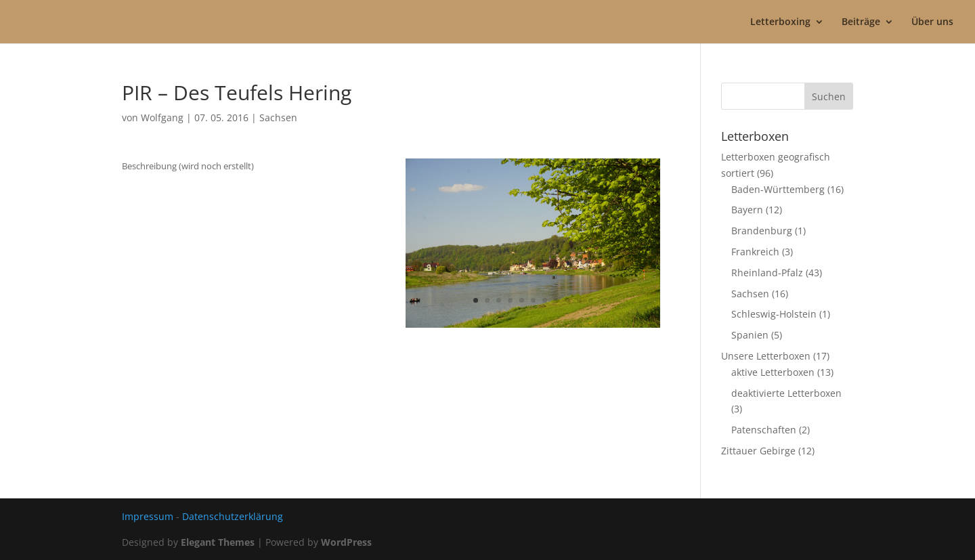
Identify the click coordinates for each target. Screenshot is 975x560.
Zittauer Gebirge (758, 451)
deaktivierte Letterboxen (786, 393)
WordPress (346, 542)
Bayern (747, 210)
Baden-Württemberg (778, 189)
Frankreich (755, 252)
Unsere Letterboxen (766, 356)
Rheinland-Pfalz (767, 273)
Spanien (750, 335)
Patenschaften (764, 430)
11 (591, 300)
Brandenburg (762, 231)
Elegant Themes (218, 542)
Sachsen (278, 117)
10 (579, 300)
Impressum (148, 516)
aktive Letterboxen (773, 372)
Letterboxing (780, 22)
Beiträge (861, 22)
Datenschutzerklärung (233, 516)
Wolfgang (162, 117)
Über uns (932, 22)
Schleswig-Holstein (774, 314)
